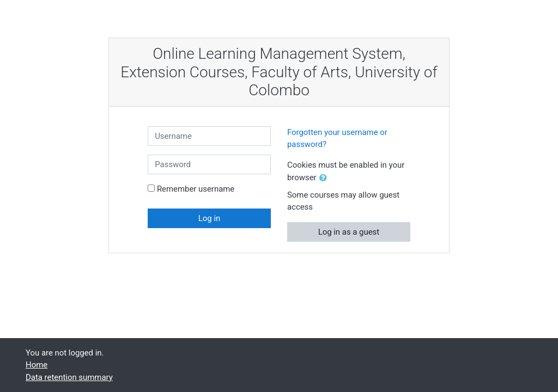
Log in (209, 218)
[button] (325, 178)
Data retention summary (69, 377)
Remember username (196, 189)
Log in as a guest (349, 232)
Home (37, 365)
